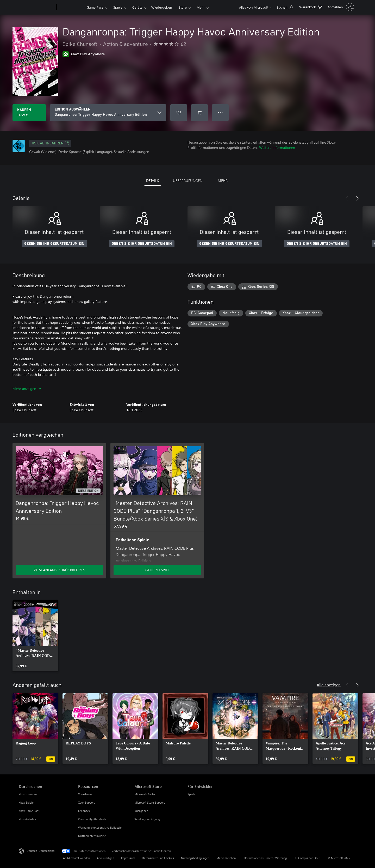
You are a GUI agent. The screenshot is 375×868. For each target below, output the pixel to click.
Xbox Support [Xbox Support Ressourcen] (86, 802)
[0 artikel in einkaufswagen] (311, 7)
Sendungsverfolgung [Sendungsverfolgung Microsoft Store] (147, 819)
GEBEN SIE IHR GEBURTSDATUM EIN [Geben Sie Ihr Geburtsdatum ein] (54, 244)
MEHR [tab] (223, 181)
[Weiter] (357, 198)
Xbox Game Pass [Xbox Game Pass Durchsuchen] (29, 811)
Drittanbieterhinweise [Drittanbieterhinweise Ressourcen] (92, 836)
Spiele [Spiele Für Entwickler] (191, 794)
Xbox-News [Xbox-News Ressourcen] (85, 794)
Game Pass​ (95, 7)
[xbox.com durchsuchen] (285, 7)
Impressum (128, 858)
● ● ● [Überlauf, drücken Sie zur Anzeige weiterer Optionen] (220, 112)
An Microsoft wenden (76, 858)
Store (183, 7)
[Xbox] (71, 7)
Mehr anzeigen (27, 389)
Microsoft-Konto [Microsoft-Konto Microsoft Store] (145, 794)
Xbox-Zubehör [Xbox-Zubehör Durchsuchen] (27, 819)
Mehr (201, 7)
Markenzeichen (226, 858)
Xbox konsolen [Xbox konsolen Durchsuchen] (28, 794)
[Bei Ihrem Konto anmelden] (340, 7)
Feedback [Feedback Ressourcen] (84, 811)
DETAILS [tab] (152, 181)
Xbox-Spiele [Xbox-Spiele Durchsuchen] (26, 802)
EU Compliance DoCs (307, 858)
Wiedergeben (162, 7)
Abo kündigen (105, 858)
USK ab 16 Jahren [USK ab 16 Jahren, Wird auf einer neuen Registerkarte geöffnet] (50, 143)
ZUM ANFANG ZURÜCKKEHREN (60, 570)
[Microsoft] (37, 7)
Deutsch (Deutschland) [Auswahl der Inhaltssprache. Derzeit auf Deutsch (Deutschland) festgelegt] (41, 851)
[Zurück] (347, 198)
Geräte (137, 7)
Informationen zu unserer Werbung (265, 858)
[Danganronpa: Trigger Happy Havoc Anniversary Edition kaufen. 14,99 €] (29, 113)
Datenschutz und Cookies (158, 858)
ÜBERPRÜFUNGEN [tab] (188, 181)
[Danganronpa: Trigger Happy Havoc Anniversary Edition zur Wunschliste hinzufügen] (179, 113)
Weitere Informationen (277, 147)
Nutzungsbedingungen (195, 858)
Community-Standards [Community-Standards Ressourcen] (92, 819)
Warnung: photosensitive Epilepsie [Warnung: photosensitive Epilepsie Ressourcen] (100, 827)
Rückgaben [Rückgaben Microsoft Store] (141, 811)
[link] (35, 636)
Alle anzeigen (329, 685)
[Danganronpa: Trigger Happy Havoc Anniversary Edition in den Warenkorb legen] (199, 113)
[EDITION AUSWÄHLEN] (108, 113)
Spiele (118, 7)
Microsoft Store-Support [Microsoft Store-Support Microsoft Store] (150, 802)
